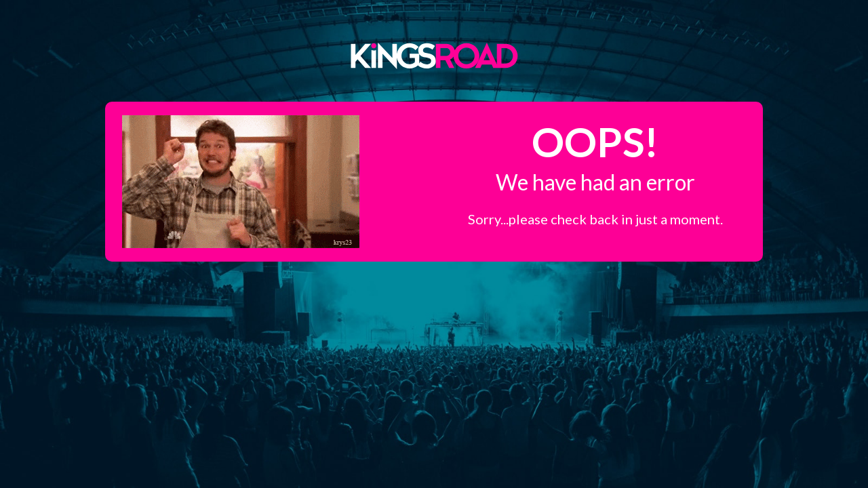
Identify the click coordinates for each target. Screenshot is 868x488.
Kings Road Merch (434, 55)
